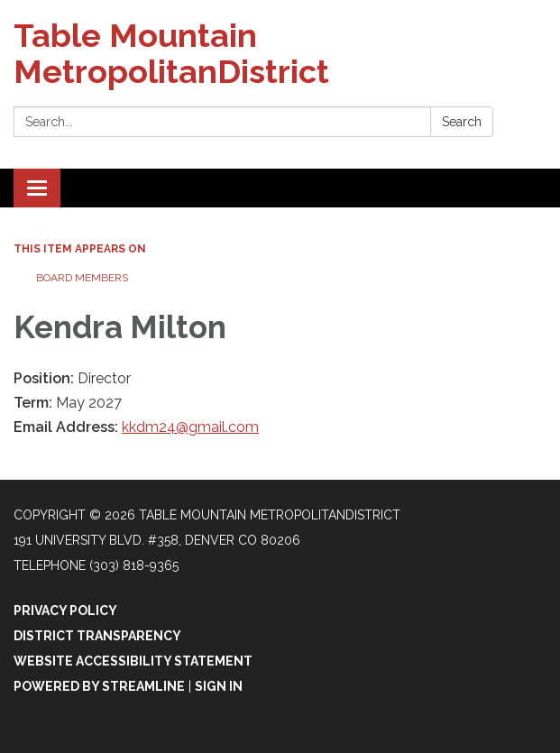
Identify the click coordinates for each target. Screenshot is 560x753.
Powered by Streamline (99, 686)
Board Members (82, 278)
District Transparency (97, 636)
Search (462, 122)
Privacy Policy (65, 611)
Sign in (219, 686)
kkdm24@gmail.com (190, 427)
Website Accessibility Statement (133, 661)
